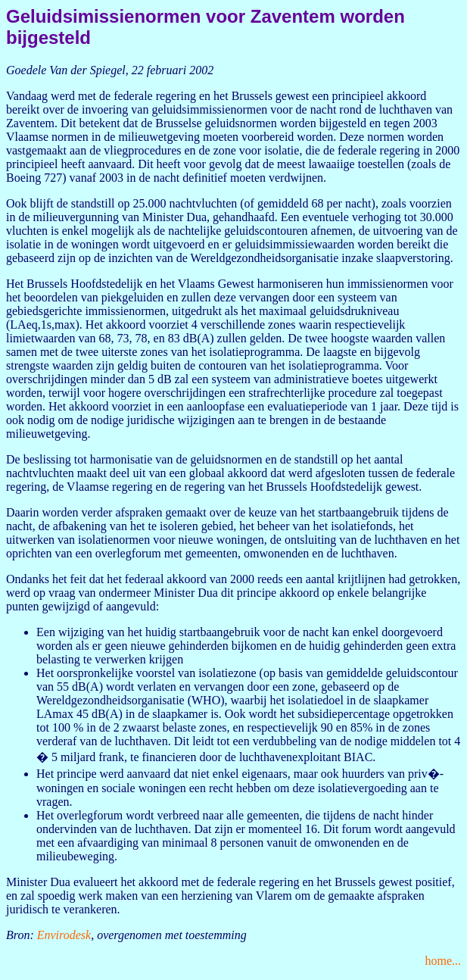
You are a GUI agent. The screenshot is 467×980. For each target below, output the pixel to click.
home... (443, 961)
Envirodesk (64, 935)
